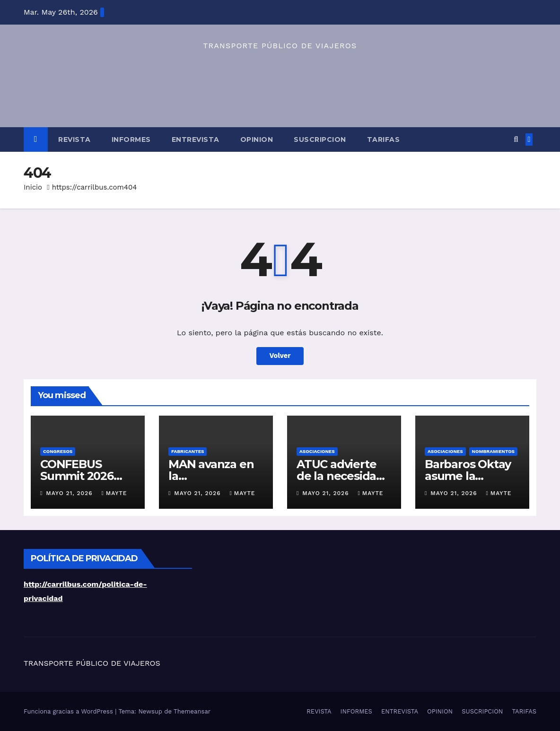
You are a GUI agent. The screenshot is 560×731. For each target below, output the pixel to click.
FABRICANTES (188, 451)
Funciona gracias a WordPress (69, 711)
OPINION (257, 139)
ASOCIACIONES (317, 451)
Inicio (33, 187)
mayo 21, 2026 (70, 493)
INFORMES (131, 139)
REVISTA (74, 139)
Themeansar (192, 711)
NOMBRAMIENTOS (493, 451)
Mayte (114, 493)
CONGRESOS (58, 451)
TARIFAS (384, 139)
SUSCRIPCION (320, 139)
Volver (280, 356)
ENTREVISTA (196, 139)
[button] (516, 139)
